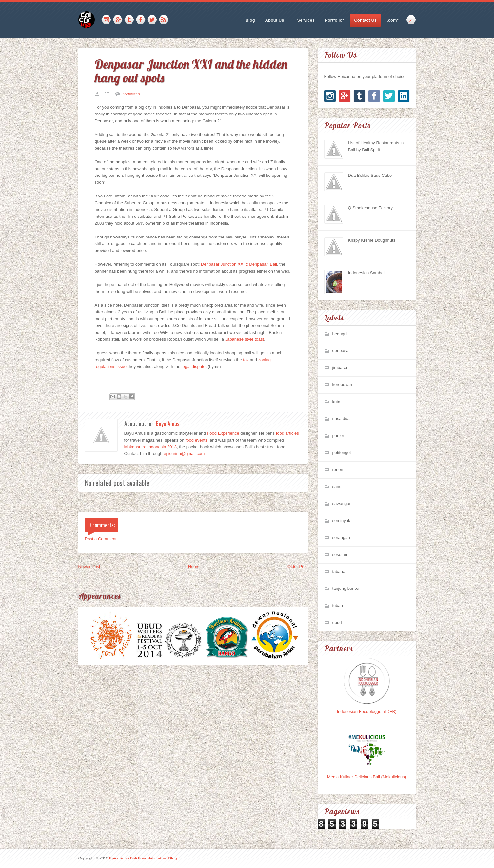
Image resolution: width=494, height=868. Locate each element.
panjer (338, 435)
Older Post (297, 566)
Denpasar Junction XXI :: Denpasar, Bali (239, 264)
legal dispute (194, 367)
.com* (393, 20)
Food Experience (223, 433)
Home (194, 566)
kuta (336, 402)
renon (338, 470)
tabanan (340, 572)
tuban (338, 605)
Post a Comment (101, 539)
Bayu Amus (168, 424)
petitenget (342, 453)
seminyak (341, 520)
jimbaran (341, 368)
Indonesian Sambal (366, 273)
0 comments (131, 94)
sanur (338, 487)
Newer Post (89, 566)
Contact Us (365, 20)
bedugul (340, 334)
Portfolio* (335, 20)
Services (306, 20)
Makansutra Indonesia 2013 (150, 447)
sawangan (342, 503)
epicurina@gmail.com (184, 454)
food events (197, 440)
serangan (341, 537)
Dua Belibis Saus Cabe (370, 175)
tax (246, 360)
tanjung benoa (346, 588)
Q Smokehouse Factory (371, 208)
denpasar (341, 351)
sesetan (340, 555)
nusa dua (341, 418)
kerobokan (342, 385)
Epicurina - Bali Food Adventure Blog (143, 858)
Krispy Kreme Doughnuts (372, 240)
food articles (287, 433)
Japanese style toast (245, 339)
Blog (250, 20)
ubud (337, 622)
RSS (164, 20)
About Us (275, 20)
